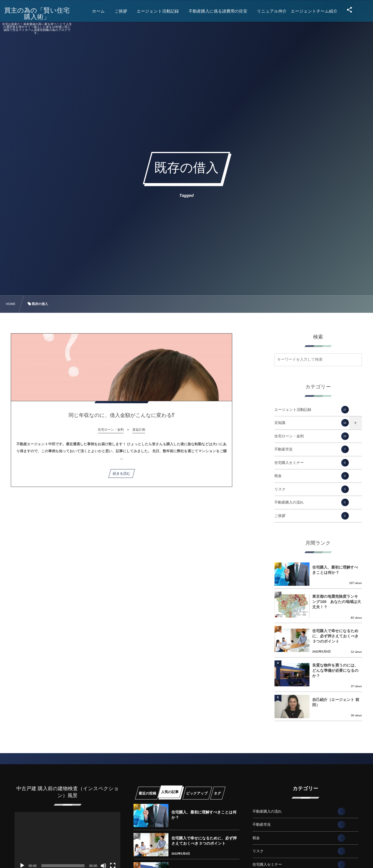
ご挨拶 (312, 516)
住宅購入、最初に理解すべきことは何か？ (335, 570)
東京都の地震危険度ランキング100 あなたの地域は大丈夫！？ (337, 602)
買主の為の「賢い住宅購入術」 (42, 14)
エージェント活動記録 (312, 410)
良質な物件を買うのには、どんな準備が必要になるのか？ (335, 670)
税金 (312, 476)
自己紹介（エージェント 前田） (336, 702)
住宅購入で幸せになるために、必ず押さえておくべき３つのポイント (336, 636)
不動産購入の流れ (312, 502)
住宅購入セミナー (312, 463)
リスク (312, 489)
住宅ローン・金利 (312, 436)
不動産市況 (312, 449)
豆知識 (312, 423)
